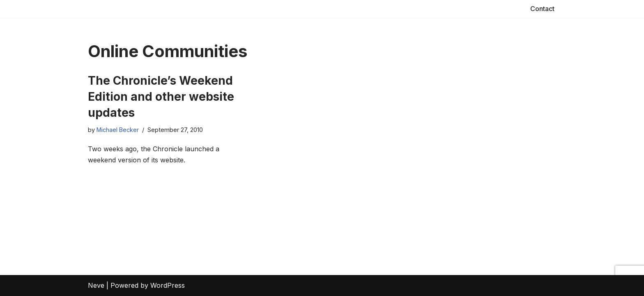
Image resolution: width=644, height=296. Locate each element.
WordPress (168, 285)
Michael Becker (118, 130)
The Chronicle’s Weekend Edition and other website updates (161, 97)
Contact (542, 9)
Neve (96, 285)
